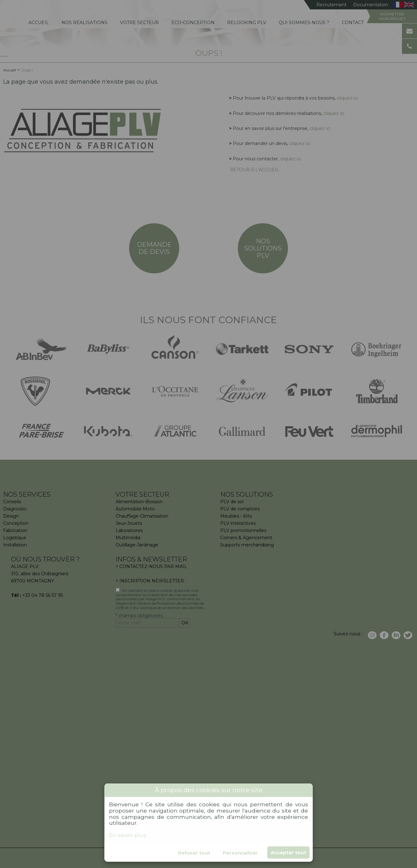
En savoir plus (128, 835)
